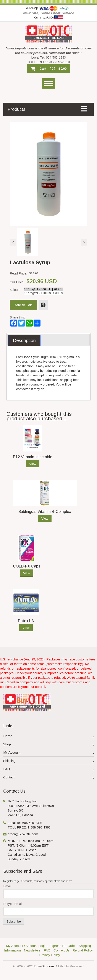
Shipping (48, 761)
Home (48, 737)
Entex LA (26, 621)
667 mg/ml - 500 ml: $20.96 (43, 289)
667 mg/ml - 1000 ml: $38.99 (43, 293)
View (33, 464)
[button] (48, 69)
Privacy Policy (50, 955)
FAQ (48, 770)
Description (24, 340)
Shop (48, 745)
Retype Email (13, 904)
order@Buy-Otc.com (23, 834)
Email (7, 886)
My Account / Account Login (26, 946)
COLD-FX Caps (27, 566)
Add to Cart (23, 305)
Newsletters (32, 950)
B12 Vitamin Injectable (33, 457)
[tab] (24, 340)
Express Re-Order (63, 946)
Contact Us (61, 950)
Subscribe (14, 921)
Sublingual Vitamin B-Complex (45, 512)
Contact (48, 778)
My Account (48, 753)
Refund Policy (83, 950)
